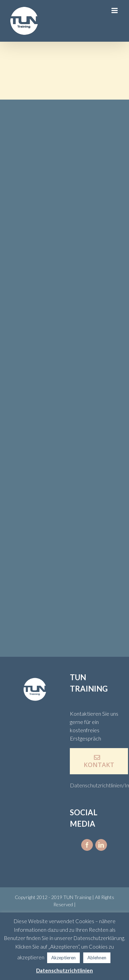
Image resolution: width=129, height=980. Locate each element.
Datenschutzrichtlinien (64, 970)
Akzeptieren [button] (63, 958)
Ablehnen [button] (97, 958)
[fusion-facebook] (87, 845)
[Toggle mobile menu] (115, 11)
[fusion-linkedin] (101, 845)
